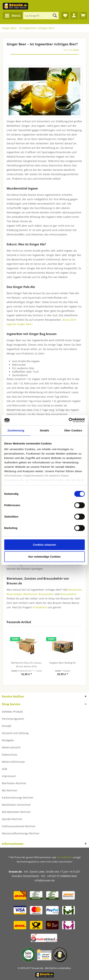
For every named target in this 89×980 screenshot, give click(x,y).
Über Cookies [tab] (73, 430)
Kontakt (7, 726)
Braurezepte (14, 594)
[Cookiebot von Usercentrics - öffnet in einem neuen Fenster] (69, 420)
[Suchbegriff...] (41, 16)
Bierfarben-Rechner (14, 783)
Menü (13, 15)
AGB (4, 769)
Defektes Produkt (12, 712)
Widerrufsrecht (11, 747)
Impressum (9, 776)
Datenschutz (10, 755)
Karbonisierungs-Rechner (18, 798)
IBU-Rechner (10, 790)
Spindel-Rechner (12, 819)
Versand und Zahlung (15, 733)
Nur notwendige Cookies (44, 557)
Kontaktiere (40, 607)
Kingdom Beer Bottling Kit (63, 663)
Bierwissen (75, 590)
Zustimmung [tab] (16, 430)
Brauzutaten (46, 594)
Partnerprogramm (13, 719)
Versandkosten (64, 857)
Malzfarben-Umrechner (16, 805)
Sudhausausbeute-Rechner (19, 826)
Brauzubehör (68, 594)
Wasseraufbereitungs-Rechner (21, 833)
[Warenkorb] (83, 16)
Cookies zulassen (44, 545)
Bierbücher (30, 594)
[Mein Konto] (74, 16)
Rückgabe (8, 740)
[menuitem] (13, 16)
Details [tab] (44, 430)
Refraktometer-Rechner (16, 812)
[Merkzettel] (65, 16)
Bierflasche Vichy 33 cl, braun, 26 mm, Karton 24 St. (26, 665)
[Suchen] (55, 16)
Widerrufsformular (13, 762)
